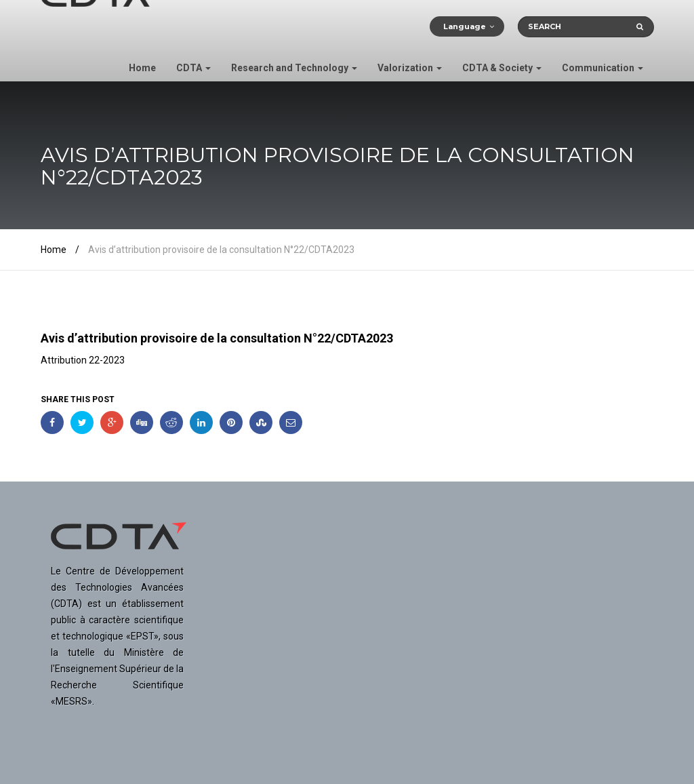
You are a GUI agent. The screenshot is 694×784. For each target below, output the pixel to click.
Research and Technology (294, 68)
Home (142, 68)
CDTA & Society (502, 68)
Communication (603, 68)
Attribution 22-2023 (83, 360)
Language (465, 26)
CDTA (193, 68)
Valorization (410, 68)
